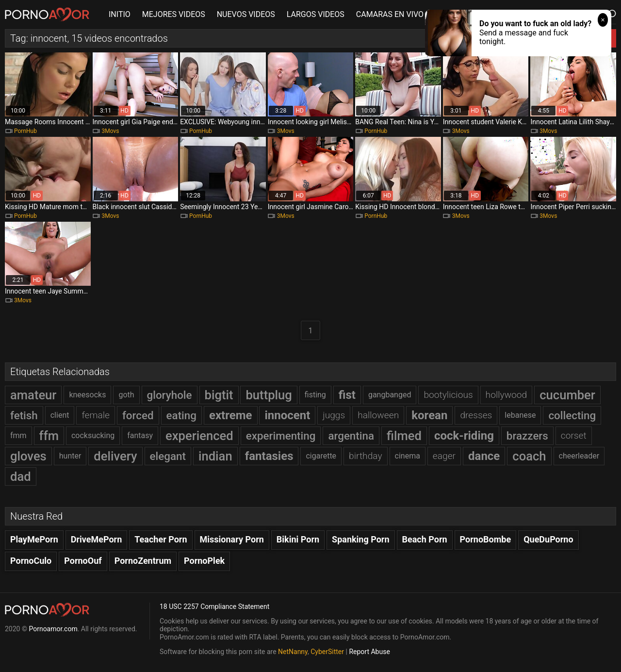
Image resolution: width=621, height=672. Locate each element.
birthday (366, 456)
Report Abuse (369, 652)
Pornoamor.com (53, 629)
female (96, 415)
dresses (476, 415)
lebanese (520, 415)
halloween (378, 415)
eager (444, 456)
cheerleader (579, 456)
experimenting (281, 436)
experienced (199, 436)
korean (429, 415)
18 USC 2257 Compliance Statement (214, 606)
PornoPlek (204, 561)
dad (21, 476)
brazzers (527, 436)
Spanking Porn (361, 539)
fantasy (140, 435)
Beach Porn (425, 539)
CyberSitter (327, 652)
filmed (404, 436)
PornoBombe (486, 539)
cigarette (321, 456)
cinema (408, 456)
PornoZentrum (143, 561)
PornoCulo (31, 561)
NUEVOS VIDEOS (246, 14)
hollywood (507, 395)
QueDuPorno (548, 539)
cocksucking (93, 435)
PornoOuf (83, 561)
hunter (70, 456)
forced (138, 415)
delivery (115, 456)
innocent (287, 415)
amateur (33, 395)
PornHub (25, 131)
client (60, 415)
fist (347, 395)
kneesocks (87, 395)
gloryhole (170, 395)
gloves (28, 456)
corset (574, 435)
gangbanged (390, 395)
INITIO (120, 14)
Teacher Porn (161, 539)
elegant (168, 456)
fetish (24, 415)
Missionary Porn (232, 539)
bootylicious (448, 395)
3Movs (111, 131)
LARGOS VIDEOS (316, 14)
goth (126, 395)
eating (181, 415)
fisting (315, 395)
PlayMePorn (34, 539)
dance (484, 456)
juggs (334, 415)
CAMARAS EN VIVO (390, 14)
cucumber (567, 395)
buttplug (269, 395)
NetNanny (293, 652)
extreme (231, 415)
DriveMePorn (97, 539)
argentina (351, 436)
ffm (49, 436)
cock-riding (464, 436)
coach (529, 456)
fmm (18, 435)
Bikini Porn (298, 539)
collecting (572, 415)
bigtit (219, 395)
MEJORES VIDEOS (174, 14)
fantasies (269, 456)
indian (215, 456)
